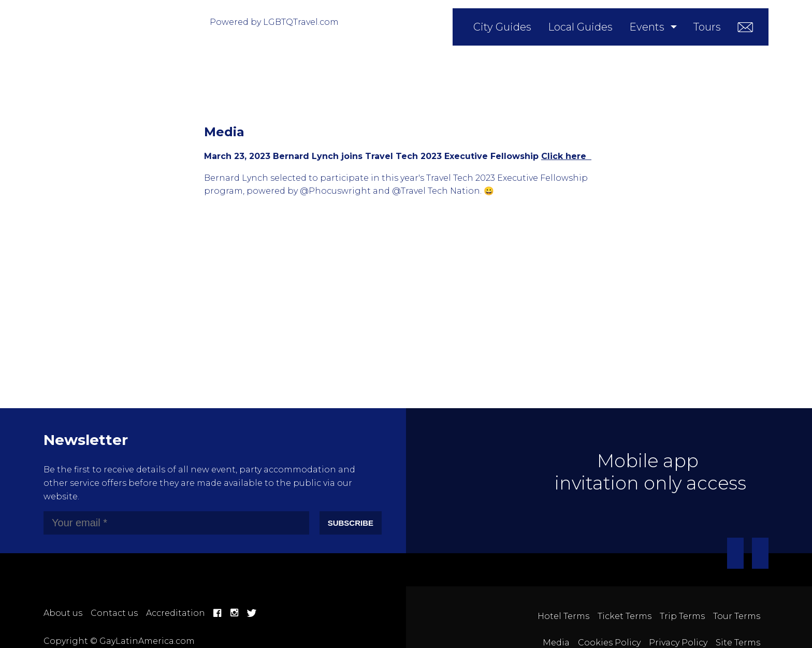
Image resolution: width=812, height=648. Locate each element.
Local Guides (580, 27)
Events (647, 27)
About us (63, 613)
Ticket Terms (625, 616)
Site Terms (738, 643)
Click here (566, 156)
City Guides (502, 27)
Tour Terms (737, 616)
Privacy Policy (678, 643)
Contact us (114, 613)
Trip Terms (682, 616)
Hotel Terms (563, 616)
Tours (707, 27)
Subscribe (351, 523)
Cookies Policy (609, 643)
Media (556, 643)
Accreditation (176, 613)
